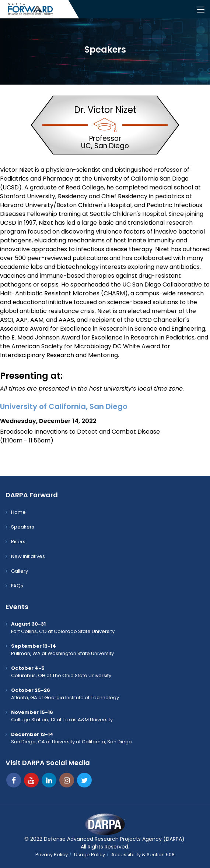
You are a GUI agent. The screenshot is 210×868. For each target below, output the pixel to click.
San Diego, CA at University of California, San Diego (71, 738)
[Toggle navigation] (201, 10)
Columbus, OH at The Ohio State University (61, 672)
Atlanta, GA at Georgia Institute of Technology (65, 694)
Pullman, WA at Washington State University (62, 650)
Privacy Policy (52, 855)
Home (18, 512)
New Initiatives (28, 556)
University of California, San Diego (64, 406)
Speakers (23, 527)
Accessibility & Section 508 (143, 855)
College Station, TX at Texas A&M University (62, 716)
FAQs (17, 586)
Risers (18, 542)
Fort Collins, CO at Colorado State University (63, 628)
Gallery (20, 571)
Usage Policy (90, 855)
